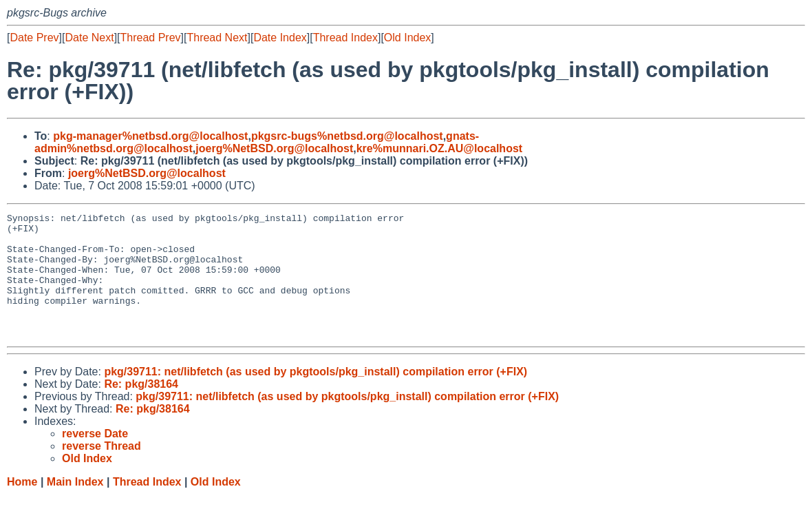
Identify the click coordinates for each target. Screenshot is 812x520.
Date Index (280, 38)
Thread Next (217, 38)
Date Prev (34, 38)
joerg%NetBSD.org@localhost (274, 148)
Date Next (89, 38)
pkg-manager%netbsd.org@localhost (150, 136)
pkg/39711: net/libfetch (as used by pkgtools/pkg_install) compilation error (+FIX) (316, 396)
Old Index (407, 38)
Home (22, 507)
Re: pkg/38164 (141, 409)
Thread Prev (151, 38)
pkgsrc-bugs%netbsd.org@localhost (347, 136)
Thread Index (345, 38)
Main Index (75, 507)
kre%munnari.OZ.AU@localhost (439, 148)
